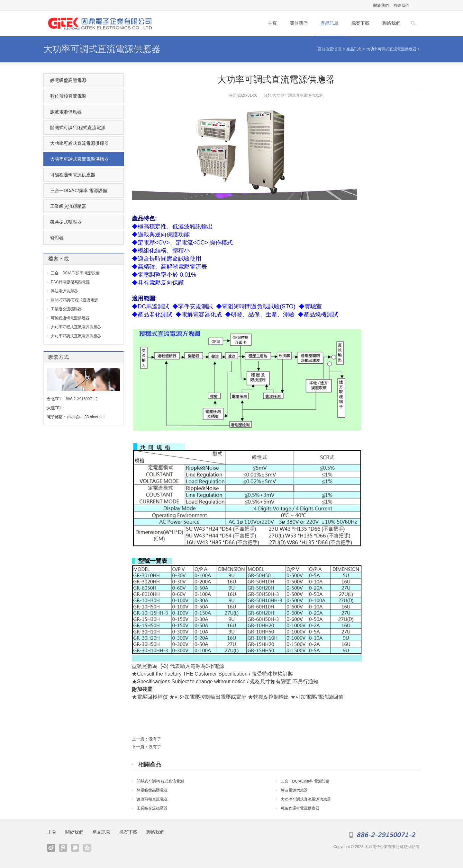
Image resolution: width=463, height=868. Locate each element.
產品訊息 (330, 23)
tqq (63, 848)
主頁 (272, 23)
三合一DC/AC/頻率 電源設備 (305, 781)
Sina (51, 848)
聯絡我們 (402, 5)
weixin (75, 848)
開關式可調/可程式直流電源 (160, 781)
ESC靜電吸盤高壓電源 (70, 282)
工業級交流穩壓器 (152, 808)
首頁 (338, 49)
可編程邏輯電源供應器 (300, 808)
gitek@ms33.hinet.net (86, 417)
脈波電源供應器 (294, 790)
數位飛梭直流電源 (152, 799)
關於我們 (381, 5)
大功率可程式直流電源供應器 (79, 143)
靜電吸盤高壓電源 (152, 790)
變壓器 (57, 238)
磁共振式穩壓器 (66, 222)
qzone (87, 848)
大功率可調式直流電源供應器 (102, 49)
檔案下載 (360, 23)
